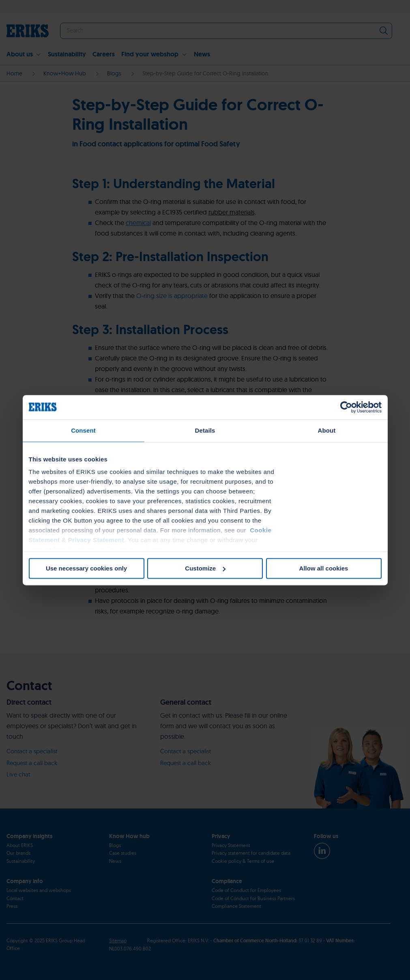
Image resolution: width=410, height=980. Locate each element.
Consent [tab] (83, 430)
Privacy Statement (96, 540)
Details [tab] (205, 430)
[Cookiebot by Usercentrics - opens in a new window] (346, 407)
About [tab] (327, 430)
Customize (205, 568)
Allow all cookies (324, 568)
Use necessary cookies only (86, 568)
